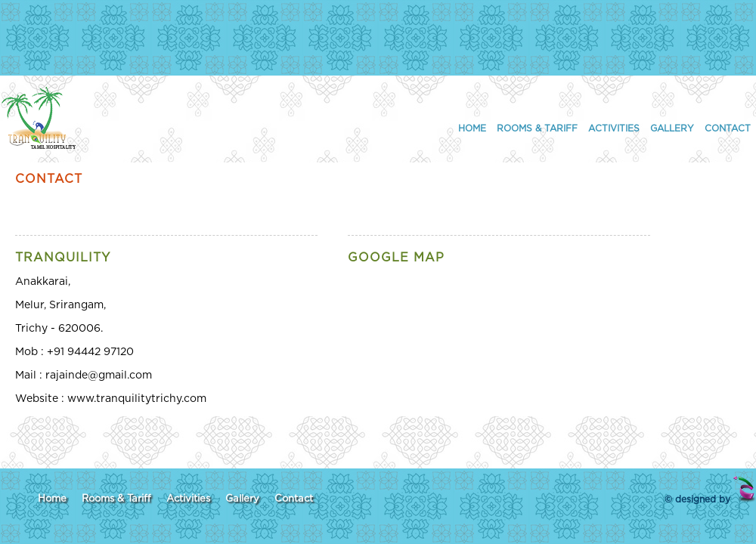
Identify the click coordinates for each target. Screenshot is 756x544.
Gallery (672, 128)
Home (472, 128)
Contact (728, 128)
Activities (614, 128)
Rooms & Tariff (537, 128)
